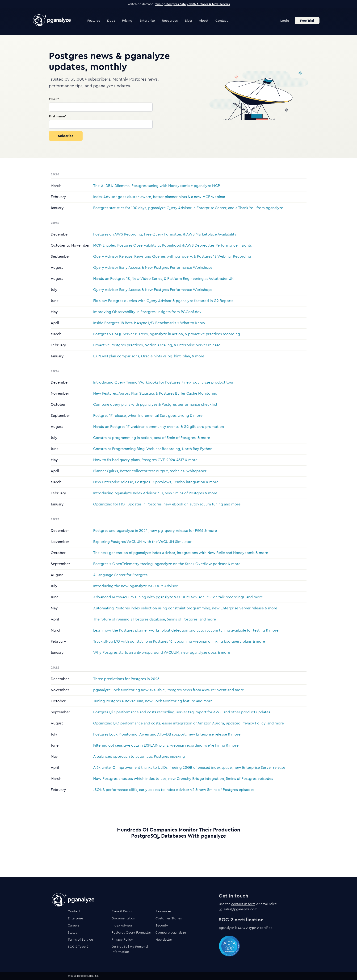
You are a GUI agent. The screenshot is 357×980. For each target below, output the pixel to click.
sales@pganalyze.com (241, 909)
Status (72, 932)
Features (94, 21)
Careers (73, 925)
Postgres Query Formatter (131, 932)
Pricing (127, 21)
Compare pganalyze (171, 932)
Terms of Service (80, 939)
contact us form (243, 904)
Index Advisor (122, 925)
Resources (170, 21)
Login (285, 21)
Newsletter (164, 939)
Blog (188, 21)
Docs (111, 21)
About (204, 21)
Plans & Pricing (123, 911)
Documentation (123, 918)
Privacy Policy (122, 939)
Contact (222, 21)
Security (162, 925)
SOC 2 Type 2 (78, 947)
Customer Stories (169, 918)
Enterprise (147, 21)
